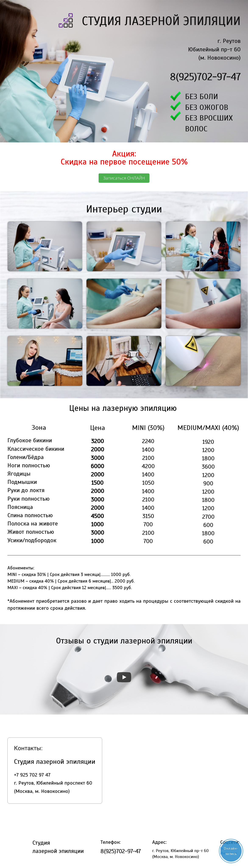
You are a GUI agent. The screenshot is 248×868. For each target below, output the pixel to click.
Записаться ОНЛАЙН (124, 178)
